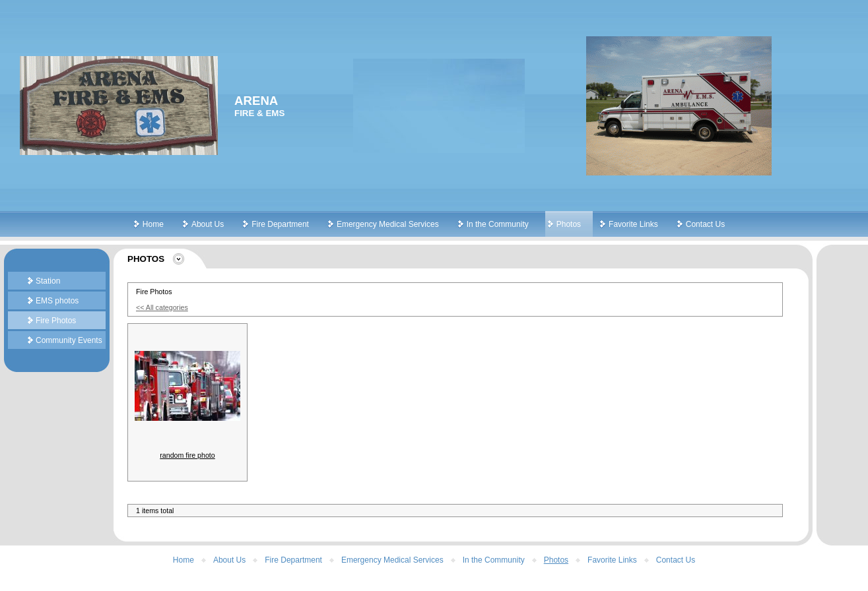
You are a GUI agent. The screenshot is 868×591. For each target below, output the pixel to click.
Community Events (69, 340)
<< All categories (162, 307)
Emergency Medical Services (388, 224)
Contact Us (705, 224)
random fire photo (187, 455)
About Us (208, 224)
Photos (569, 224)
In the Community (498, 224)
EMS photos (57, 301)
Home (153, 224)
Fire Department (280, 224)
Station (48, 281)
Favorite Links (633, 224)
